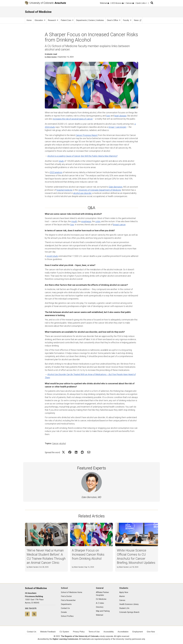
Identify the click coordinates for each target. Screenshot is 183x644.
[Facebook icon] (28, 614)
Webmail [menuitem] (104, 3)
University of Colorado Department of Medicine (100, 190)
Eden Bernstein (116, 187)
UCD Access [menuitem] (117, 3)
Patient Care (67, 20)
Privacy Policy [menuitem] (79, 632)
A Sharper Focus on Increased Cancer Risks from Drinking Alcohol (88, 555)
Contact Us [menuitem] (32, 632)
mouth (74, 221)
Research (53, 20)
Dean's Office (114, 20)
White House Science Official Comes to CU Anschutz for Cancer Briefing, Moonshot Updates (136, 557)
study (61, 161)
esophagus (86, 221)
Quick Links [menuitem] (142, 3)
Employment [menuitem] (138, 632)
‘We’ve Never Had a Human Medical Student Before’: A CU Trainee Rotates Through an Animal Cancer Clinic (46, 557)
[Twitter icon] (35, 614)
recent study (52, 256)
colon (98, 221)
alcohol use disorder (82, 193)
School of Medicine (38, 12)
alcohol (63, 443)
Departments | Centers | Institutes (90, 20)
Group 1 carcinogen (117, 127)
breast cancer (119, 225)
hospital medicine (64, 190)
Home (29, 20)
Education (40, 20)
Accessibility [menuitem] (109, 632)
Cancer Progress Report (87, 135)
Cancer (55, 443)
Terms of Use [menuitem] (94, 632)
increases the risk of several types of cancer (73, 119)
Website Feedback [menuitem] (48, 632)
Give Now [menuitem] (151, 632)
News (138, 20)
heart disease (120, 116)
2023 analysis (56, 172)
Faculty (127, 20)
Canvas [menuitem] (130, 3)
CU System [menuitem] (64, 632)
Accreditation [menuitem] (123, 632)
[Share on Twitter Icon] (63, 452)
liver (108, 116)
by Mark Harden (51, 57)
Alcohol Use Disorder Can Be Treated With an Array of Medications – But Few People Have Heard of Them (90, 376)
